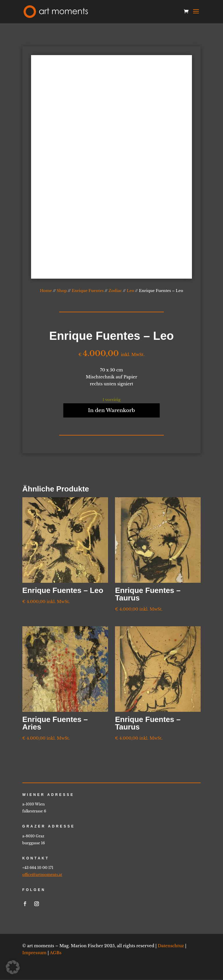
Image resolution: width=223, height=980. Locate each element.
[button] (13, 967)
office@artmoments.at (42, 875)
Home (46, 291)
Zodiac (115, 291)
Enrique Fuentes (88, 291)
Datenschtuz (171, 946)
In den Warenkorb (111, 411)
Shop (62, 291)
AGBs (55, 953)
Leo (130, 291)
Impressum (34, 953)
